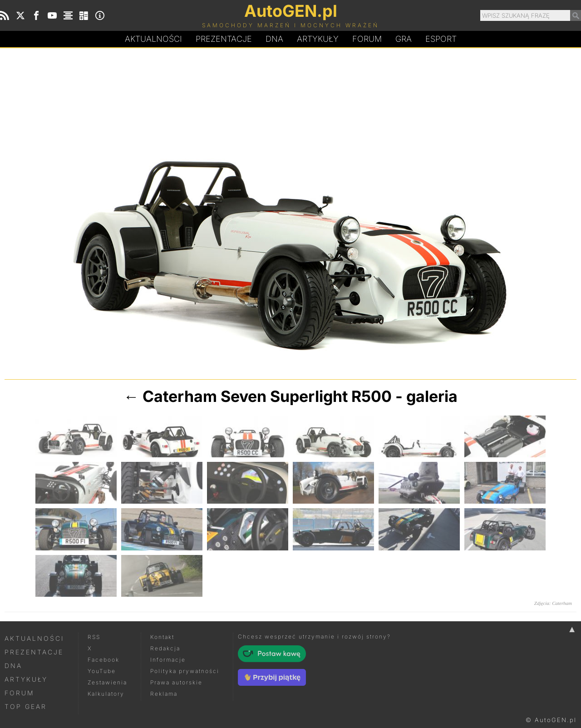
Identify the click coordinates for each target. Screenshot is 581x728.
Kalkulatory (106, 694)
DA (274, 39)
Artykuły (318, 39)
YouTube (102, 671)
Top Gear (26, 706)
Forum (367, 39)
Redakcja (165, 648)
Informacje (168, 660)
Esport (441, 39)
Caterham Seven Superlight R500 (267, 396)
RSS (94, 637)
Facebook (103, 660)
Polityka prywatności (185, 671)
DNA (13, 666)
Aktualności (153, 39)
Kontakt (162, 637)
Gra (404, 39)
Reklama (164, 694)
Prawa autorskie (176, 682)
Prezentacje (224, 39)
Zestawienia (107, 682)
